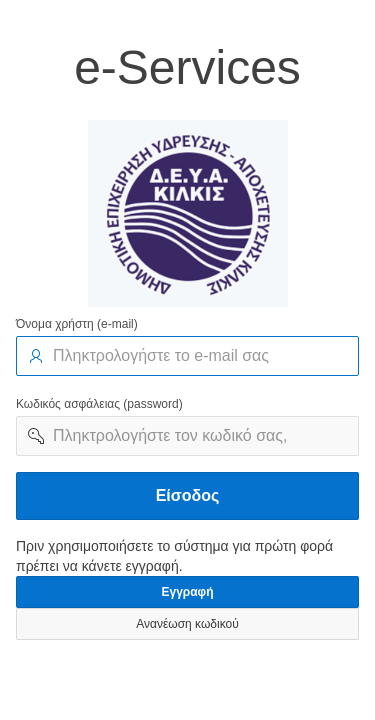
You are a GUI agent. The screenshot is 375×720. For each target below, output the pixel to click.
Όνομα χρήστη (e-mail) (77, 324)
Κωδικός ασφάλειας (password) (99, 404)
